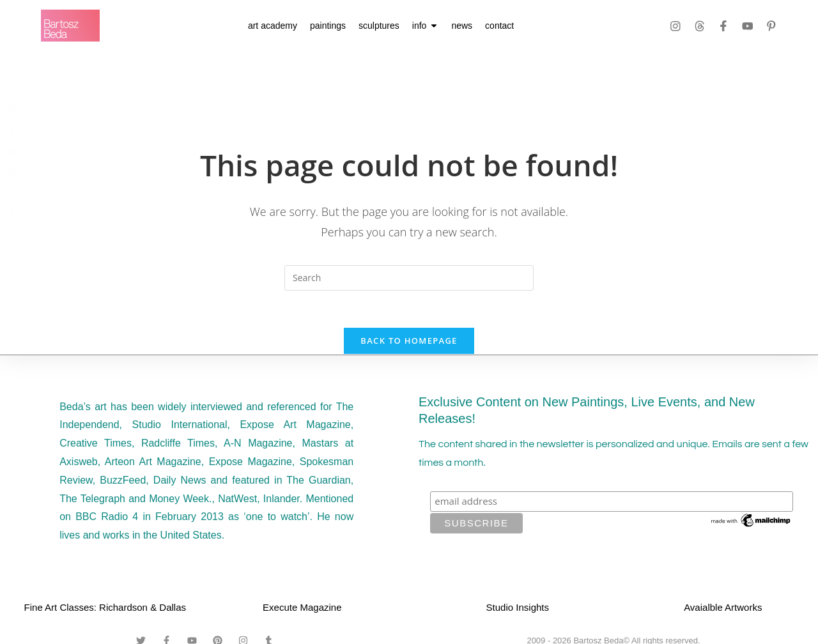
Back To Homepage (409, 342)
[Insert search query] (409, 278)
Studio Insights (518, 609)
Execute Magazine (302, 609)
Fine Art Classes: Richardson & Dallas (105, 609)
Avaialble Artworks (723, 609)
